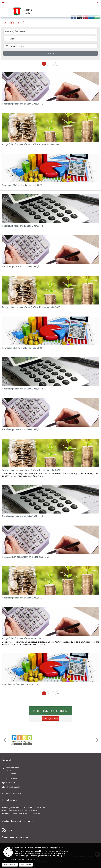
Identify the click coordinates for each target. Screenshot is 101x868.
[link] (73, 17)
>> (58, 64)
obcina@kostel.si (13, 787)
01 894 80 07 (12, 783)
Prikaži (51, 53)
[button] (5, 740)
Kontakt (8, 760)
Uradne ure (10, 800)
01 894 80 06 (12, 778)
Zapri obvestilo (26, 865)
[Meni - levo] (3, 3)
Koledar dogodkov (50, 711)
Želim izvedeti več (10, 865)
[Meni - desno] (98, 3)
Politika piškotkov (30, 859)
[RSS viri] (50, 830)
